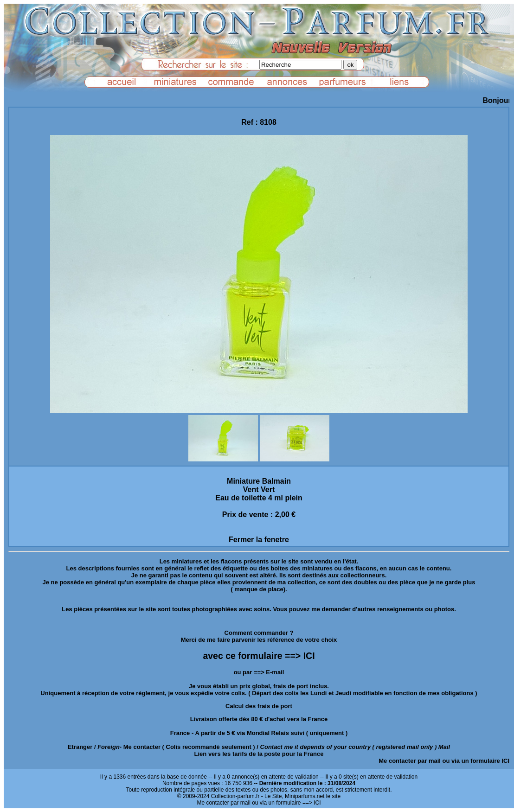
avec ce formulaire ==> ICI (259, 656)
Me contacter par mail (410, 761)
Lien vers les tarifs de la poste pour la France (259, 754)
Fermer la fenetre (259, 540)
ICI (505, 761)
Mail (444, 747)
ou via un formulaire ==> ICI (286, 803)
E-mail (275, 672)
